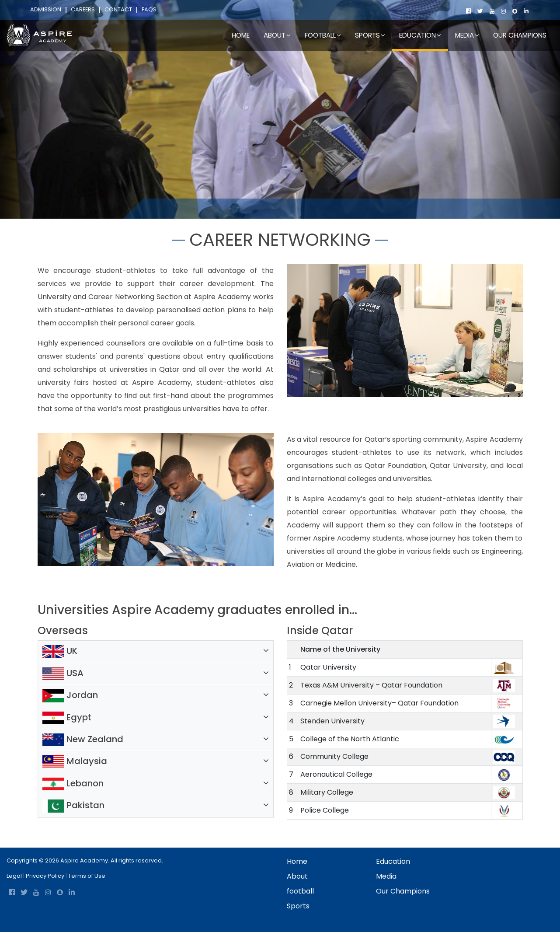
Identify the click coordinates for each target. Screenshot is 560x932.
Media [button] (467, 35)
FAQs (149, 10)
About (297, 876)
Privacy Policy (45, 876)
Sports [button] (370, 35)
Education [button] (420, 35)
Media (386, 876)
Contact (118, 10)
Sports (298, 906)
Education (188, 206)
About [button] (277, 35)
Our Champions (520, 35)
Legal (14, 876)
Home (241, 35)
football (300, 891)
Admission (46, 10)
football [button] (323, 35)
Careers (83, 10)
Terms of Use (87, 876)
